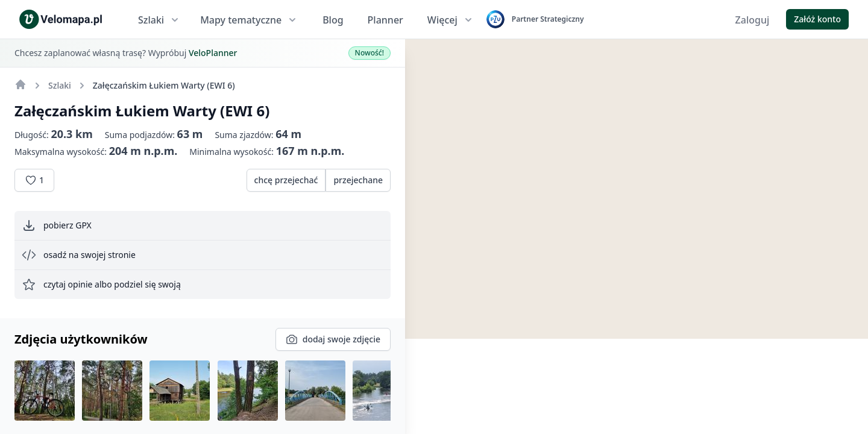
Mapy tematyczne (249, 20)
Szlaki (159, 20)
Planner (385, 20)
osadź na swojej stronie (79, 255)
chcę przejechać (286, 180)
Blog (333, 20)
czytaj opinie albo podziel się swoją (101, 285)
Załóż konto (817, 19)
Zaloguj (753, 20)
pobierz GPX (57, 225)
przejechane (358, 180)
